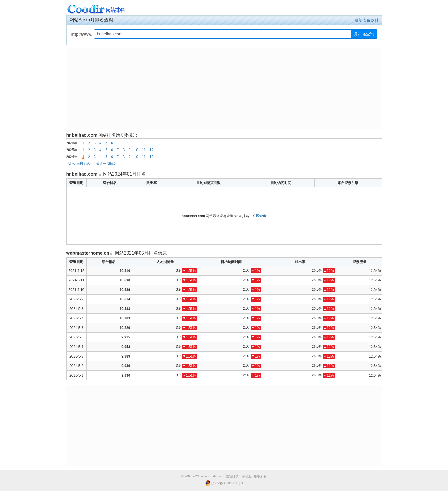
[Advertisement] (224, 89)
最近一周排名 (106, 164)
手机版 (247, 476)
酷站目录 (232, 476)
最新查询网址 (367, 20)
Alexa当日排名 (79, 164)
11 (144, 150)
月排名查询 (364, 34)
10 (136, 150)
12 (151, 150)
